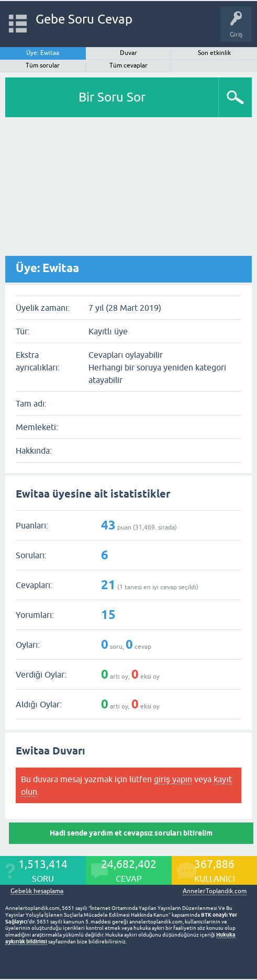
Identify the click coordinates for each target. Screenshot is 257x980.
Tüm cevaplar (128, 65)
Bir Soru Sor (112, 97)
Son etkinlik (214, 53)
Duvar (128, 53)
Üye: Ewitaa (43, 53)
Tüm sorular (43, 65)
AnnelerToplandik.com (215, 891)
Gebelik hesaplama (37, 891)
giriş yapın (173, 779)
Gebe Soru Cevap (84, 19)
